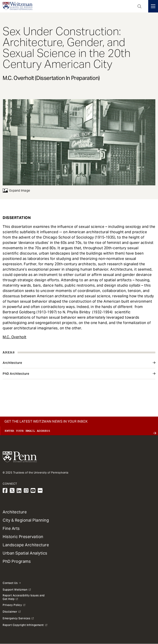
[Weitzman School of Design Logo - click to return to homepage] (18, 6)
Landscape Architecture (26, 545)
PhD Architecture (16, 374)
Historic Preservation (23, 537)
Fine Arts (11, 528)
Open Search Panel (140, 6)
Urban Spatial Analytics (25, 553)
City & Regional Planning (26, 520)
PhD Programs (17, 561)
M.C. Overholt (15, 337)
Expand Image (16, 190)
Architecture (12, 363)
